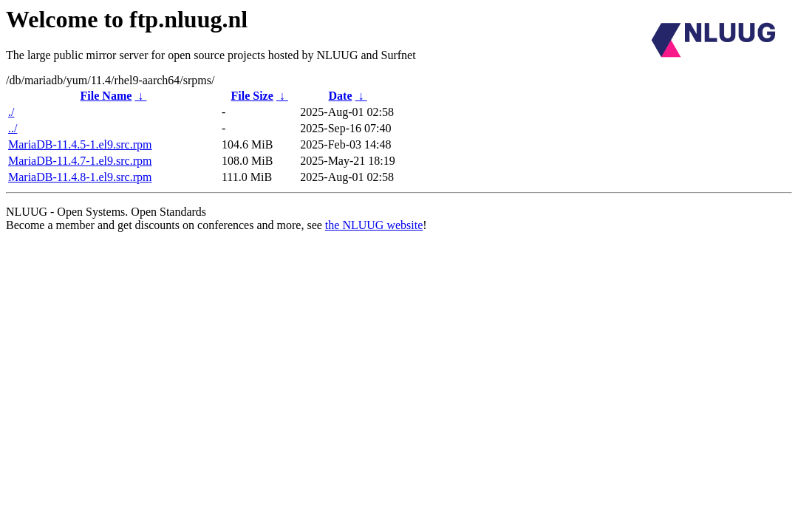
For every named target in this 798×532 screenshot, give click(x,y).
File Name (106, 96)
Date (341, 96)
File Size (252, 96)
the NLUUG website (374, 225)
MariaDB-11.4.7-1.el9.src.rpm (80, 161)
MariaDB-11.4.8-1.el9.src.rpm (80, 177)
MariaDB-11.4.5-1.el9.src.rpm (80, 144)
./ (11, 112)
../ (13, 128)
